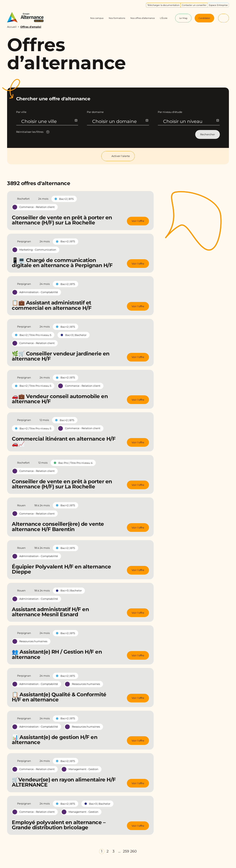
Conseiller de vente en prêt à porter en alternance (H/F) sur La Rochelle (62, 220)
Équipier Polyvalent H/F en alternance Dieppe (61, 569)
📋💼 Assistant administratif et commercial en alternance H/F (52, 305)
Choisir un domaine (120, 121)
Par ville (21, 112)
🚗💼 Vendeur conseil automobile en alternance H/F (60, 399)
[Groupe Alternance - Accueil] (28, 17)
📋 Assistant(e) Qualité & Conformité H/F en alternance (59, 697)
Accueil (12, 27)
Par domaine (95, 112)
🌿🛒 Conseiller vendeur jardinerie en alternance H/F (61, 356)
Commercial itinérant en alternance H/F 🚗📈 (64, 441)
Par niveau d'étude (170, 112)
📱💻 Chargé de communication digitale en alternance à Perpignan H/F (62, 263)
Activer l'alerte (118, 156)
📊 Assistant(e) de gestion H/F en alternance (55, 740)
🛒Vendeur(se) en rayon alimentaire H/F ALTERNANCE (64, 782)
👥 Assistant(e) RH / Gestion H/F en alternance (57, 654)
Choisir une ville (49, 121)
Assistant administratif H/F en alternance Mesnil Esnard (50, 612)
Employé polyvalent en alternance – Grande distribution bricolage (59, 825)
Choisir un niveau (191, 121)
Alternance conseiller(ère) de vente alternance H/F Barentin (58, 527)
